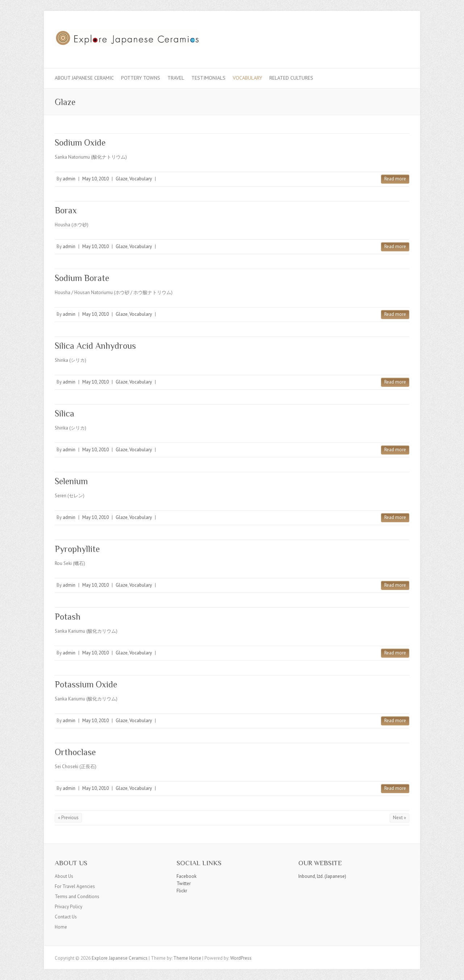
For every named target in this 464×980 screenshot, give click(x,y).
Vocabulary (247, 78)
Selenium (71, 481)
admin (69, 179)
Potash (68, 617)
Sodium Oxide (80, 143)
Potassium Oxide (86, 684)
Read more (395, 179)
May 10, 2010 (96, 179)
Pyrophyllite (77, 549)
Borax (66, 210)
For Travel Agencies (75, 886)
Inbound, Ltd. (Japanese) (322, 876)
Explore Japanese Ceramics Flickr (391, 37)
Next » (399, 818)
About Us (64, 876)
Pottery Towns (141, 78)
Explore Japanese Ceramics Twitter (380, 37)
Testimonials (208, 78)
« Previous (68, 818)
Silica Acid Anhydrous (95, 346)
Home (61, 927)
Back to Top (454, 970)
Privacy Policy (69, 907)
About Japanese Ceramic (84, 78)
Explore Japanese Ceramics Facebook (369, 37)
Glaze (122, 179)
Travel (176, 78)
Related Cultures (291, 78)
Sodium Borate (82, 278)
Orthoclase (75, 752)
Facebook (187, 876)
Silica (65, 413)
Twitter (184, 883)
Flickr (182, 891)
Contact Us (66, 917)
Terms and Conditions (77, 897)
